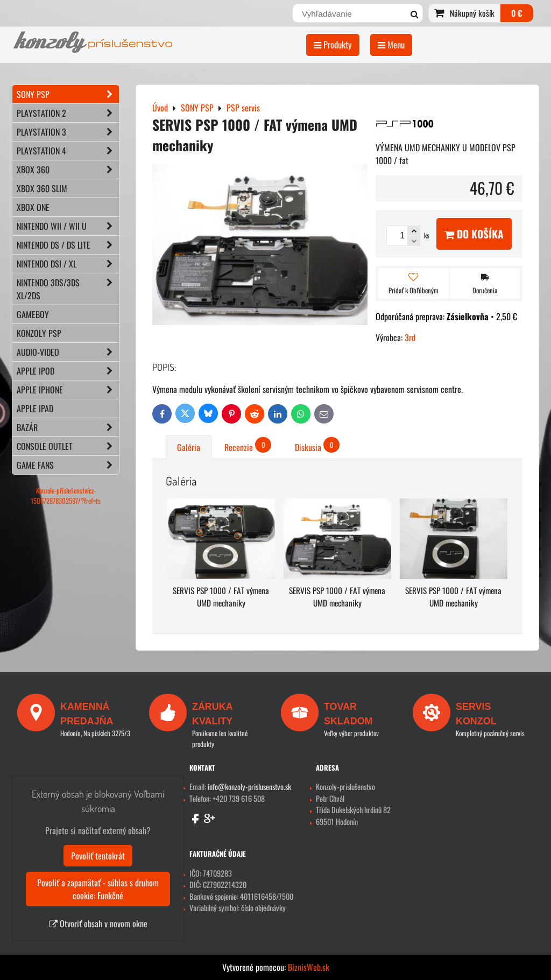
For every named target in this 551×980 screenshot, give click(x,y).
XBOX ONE (33, 207)
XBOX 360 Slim (42, 188)
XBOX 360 (68, 170)
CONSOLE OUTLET (68, 446)
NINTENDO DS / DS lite (68, 245)
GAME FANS (68, 465)
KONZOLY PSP (39, 333)
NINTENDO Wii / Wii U (68, 226)
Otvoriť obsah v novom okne (98, 923)
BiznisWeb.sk (309, 967)
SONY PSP (68, 94)
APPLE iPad (35, 408)
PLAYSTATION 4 (68, 151)
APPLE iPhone (68, 390)
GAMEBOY (33, 314)
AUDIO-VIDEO (68, 352)
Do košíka (474, 234)
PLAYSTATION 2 (68, 113)
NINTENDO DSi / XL (68, 264)
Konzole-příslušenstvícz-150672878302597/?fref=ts (66, 496)
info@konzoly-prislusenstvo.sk (249, 787)
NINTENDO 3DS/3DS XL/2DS (68, 289)
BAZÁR (68, 427)
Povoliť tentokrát (98, 856)
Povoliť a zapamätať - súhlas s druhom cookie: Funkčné (98, 889)
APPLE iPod (68, 371)
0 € (517, 13)
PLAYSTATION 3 (68, 132)
